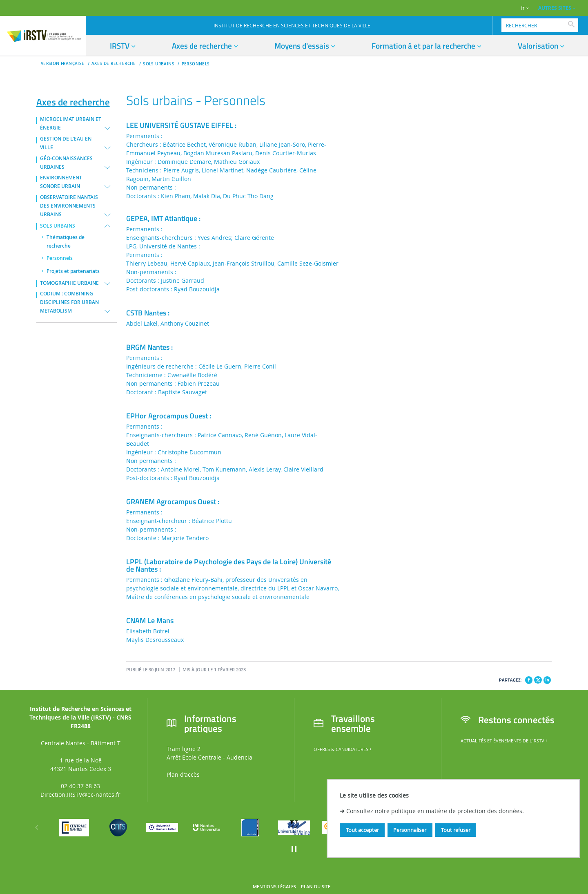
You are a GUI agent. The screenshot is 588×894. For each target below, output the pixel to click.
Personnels (196, 64)
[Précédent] (37, 827)
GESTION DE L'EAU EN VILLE (66, 143)
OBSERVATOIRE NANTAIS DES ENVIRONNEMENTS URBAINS (69, 206)
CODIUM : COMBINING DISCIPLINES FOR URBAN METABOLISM (69, 302)
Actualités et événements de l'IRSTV (505, 741)
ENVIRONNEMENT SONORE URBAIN (61, 182)
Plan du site (316, 887)
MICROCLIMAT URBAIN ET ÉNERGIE (71, 124)
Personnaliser (410, 830)
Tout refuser (456, 830)
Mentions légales (274, 887)
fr (523, 8)
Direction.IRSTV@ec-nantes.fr (80, 795)
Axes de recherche (73, 101)
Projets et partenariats (73, 271)
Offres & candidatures (343, 749)
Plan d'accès (183, 774)
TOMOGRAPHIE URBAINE (69, 283)
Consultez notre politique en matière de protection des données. (435, 811)
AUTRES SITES (555, 8)
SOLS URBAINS (159, 64)
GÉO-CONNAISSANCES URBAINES (66, 163)
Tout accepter (362, 830)
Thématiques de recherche (66, 242)
